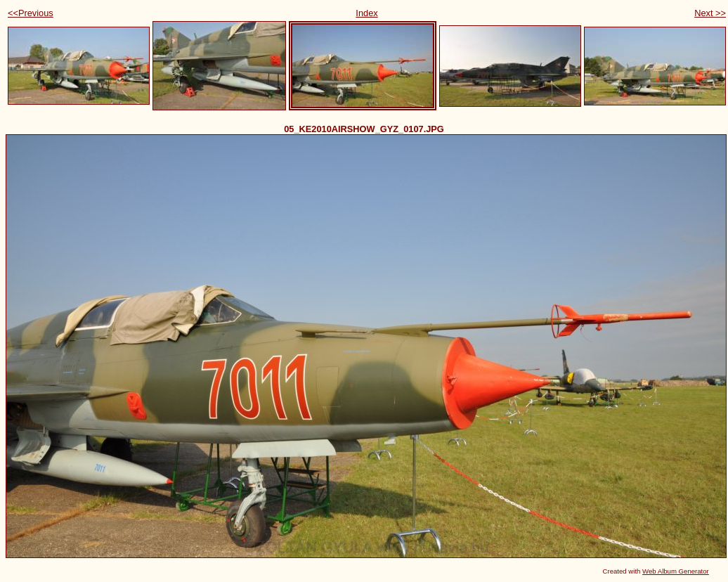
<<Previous (31, 13)
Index (366, 13)
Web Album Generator (676, 571)
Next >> (710, 13)
